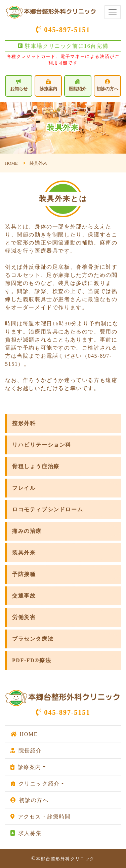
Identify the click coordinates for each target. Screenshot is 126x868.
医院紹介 (78, 85)
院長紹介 (26, 751)
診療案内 (48, 85)
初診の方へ (107, 85)
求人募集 (26, 833)
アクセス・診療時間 (41, 817)
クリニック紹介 (35, 784)
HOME (24, 734)
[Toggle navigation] (113, 12)
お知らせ (19, 85)
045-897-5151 (63, 29)
